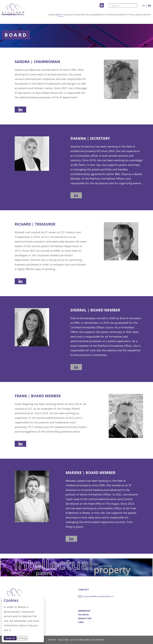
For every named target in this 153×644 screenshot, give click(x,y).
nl (144, 6)
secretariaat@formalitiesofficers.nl (98, 596)
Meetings (85, 15)
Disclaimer (63, 640)
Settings (23, 638)
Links (137, 15)
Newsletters (126, 15)
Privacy (52, 640)
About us (61, 15)
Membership (99, 15)
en (149, 6)
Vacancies (112, 15)
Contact (146, 15)
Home (51, 15)
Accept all (11, 638)
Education (73, 15)
